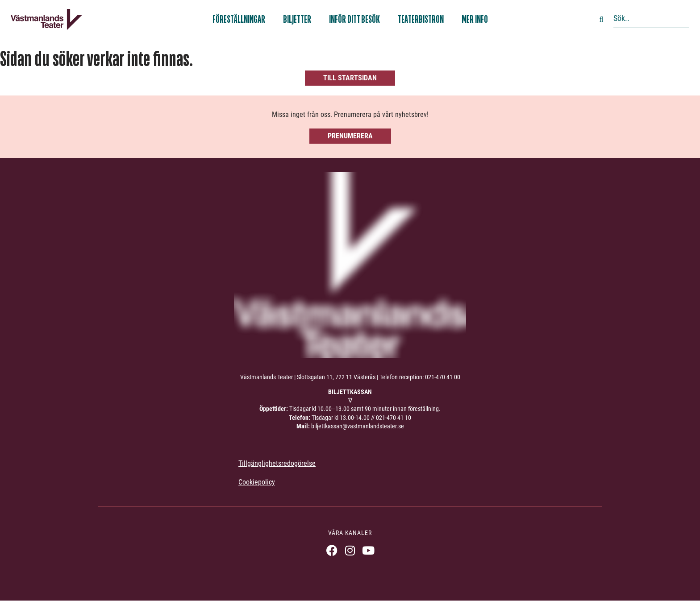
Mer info (475, 19)
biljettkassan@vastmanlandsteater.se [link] (358, 426)
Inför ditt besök (354, 19)
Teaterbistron (421, 19)
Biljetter (297, 19)
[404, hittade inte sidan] (350, 67)
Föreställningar (239, 19)
